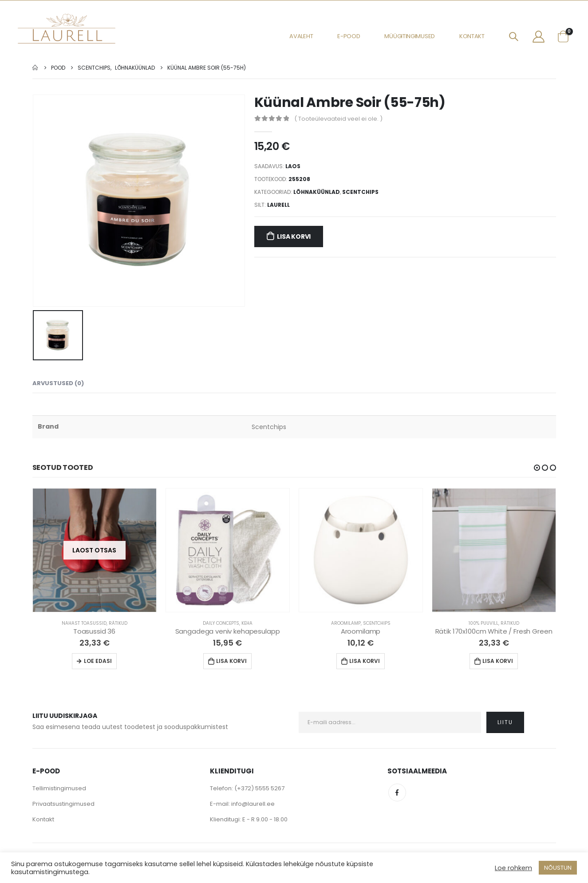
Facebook (397, 792)
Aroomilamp (346, 623)
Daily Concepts (221, 623)
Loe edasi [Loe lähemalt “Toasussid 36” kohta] (98, 661)
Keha (247, 623)
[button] (537, 468)
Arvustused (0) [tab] (58, 383)
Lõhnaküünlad (317, 192)
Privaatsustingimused (63, 804)
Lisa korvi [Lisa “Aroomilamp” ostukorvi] (365, 661)
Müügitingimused (410, 36)
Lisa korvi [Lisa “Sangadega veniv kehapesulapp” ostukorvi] (231, 661)
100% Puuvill (483, 623)
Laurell (278, 205)
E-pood (349, 36)
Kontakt (472, 36)
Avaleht (301, 36)
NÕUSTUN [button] (558, 868)
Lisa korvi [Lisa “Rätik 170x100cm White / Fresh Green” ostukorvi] (498, 661)
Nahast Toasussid (84, 623)
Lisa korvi (294, 237)
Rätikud (118, 623)
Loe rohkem (513, 868)
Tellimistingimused (59, 788)
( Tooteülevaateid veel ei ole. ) (338, 119)
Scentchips (360, 192)
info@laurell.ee (253, 804)
